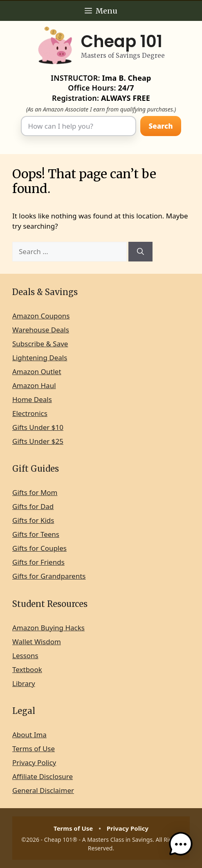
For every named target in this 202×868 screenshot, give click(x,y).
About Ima (29, 735)
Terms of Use (34, 749)
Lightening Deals (40, 358)
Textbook (27, 669)
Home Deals (32, 399)
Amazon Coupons (41, 316)
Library (24, 683)
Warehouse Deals (41, 330)
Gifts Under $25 (38, 441)
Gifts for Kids (33, 520)
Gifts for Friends (38, 562)
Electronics (30, 413)
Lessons (25, 656)
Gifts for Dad (33, 506)
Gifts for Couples (39, 548)
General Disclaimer (43, 790)
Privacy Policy (34, 762)
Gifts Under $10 (38, 427)
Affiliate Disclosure (43, 776)
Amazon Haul (34, 385)
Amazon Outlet (37, 372)
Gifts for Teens (36, 534)
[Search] (140, 252)
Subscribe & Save (40, 344)
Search (160, 126)
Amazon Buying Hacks (48, 628)
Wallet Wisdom (37, 642)
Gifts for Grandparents (49, 576)
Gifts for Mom (35, 492)
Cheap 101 (122, 41)
